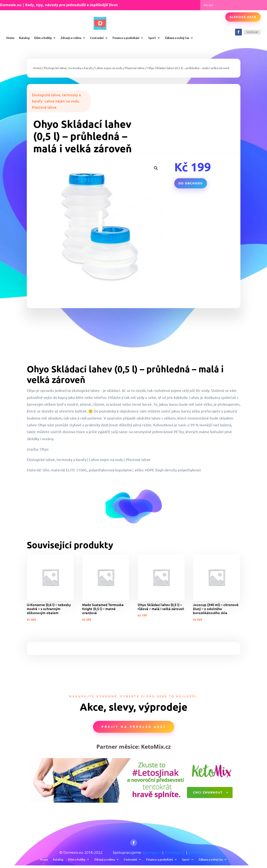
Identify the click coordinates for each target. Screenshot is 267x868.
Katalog (24, 38)
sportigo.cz (152, 852)
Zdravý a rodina (71, 38)
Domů (37, 68)
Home (10, 38)
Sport (152, 38)
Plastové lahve (135, 68)
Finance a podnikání (126, 38)
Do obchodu (191, 183)
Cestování (97, 38)
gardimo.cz (198, 852)
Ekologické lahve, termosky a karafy (68, 68)
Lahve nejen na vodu (109, 68)
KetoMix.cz (156, 747)
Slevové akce (243, 17)
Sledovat (252, 32)
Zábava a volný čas (177, 38)
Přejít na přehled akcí (134, 727)
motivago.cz (175, 852)
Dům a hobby (43, 38)
